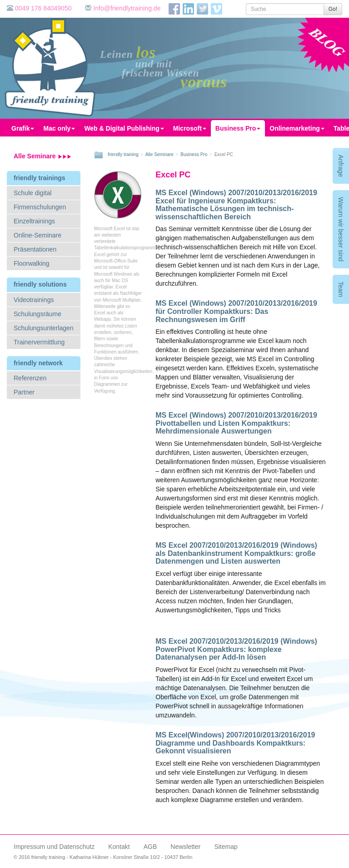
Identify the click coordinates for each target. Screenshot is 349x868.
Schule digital (32, 193)
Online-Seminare (37, 235)
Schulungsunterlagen (44, 328)
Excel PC (173, 175)
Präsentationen (35, 249)
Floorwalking (32, 263)
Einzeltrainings (34, 221)
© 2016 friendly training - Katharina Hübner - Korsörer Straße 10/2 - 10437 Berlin (103, 857)
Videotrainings (34, 300)
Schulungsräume (37, 314)
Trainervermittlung (39, 342)
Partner (24, 392)
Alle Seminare (42, 156)
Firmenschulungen (40, 207)
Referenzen (30, 378)
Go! (333, 9)
